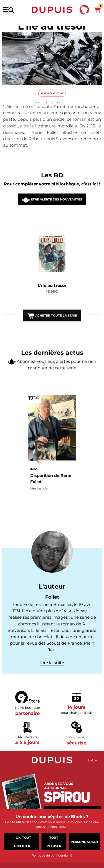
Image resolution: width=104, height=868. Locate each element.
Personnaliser (84, 842)
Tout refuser (54, 842)
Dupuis (52, 10)
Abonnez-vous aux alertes (43, 372)
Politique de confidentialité (52, 855)
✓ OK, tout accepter (22, 842)
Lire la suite (52, 663)
